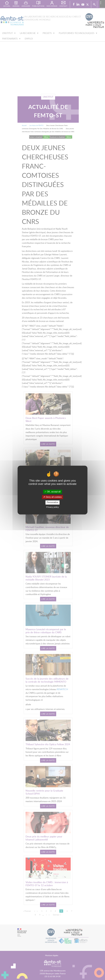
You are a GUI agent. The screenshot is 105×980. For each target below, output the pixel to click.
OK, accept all (52, 492)
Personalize (52, 503)
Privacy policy (52, 507)
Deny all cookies (52, 497)
